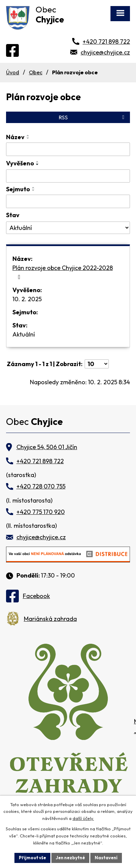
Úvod (13, 72)
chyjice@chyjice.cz (105, 52)
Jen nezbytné (70, 858)
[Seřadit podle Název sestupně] (28, 138)
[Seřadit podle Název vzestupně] (28, 135)
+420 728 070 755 (41, 486)
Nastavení (106, 858)
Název (15, 137)
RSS (93, 117)
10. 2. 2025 (27, 299)
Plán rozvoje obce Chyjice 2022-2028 (63, 272)
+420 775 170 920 (41, 512)
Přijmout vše (32, 858)
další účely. (83, 819)
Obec (36, 72)
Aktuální (24, 334)
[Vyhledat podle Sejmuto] (68, 201)
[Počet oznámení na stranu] (97, 364)
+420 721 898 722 (106, 42)
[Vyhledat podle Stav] (68, 228)
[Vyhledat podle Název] (68, 149)
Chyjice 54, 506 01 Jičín (47, 447)
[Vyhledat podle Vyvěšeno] (68, 176)
